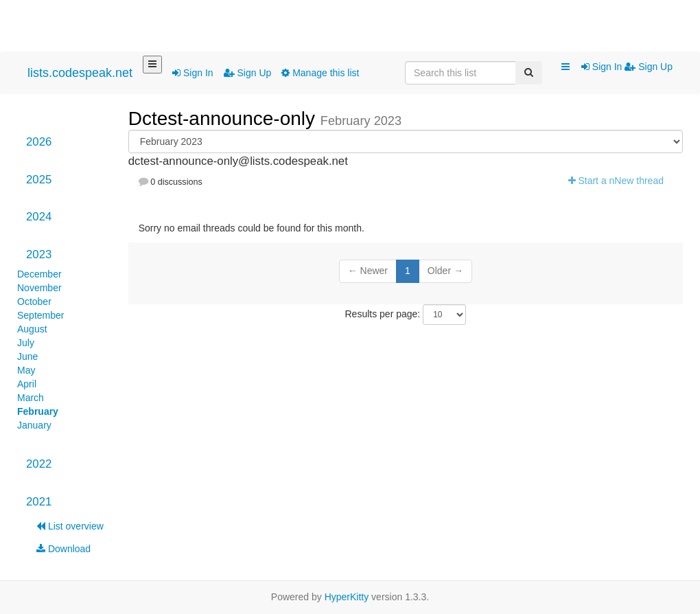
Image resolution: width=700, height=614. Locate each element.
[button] (565, 67)
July (26, 343)
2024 (39, 217)
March (31, 398)
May (26, 370)
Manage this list (320, 73)
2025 (39, 180)
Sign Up (248, 73)
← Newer (368, 271)
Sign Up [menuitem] (649, 67)
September (40, 315)
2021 (39, 502)
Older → (445, 271)
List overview (70, 526)
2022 (39, 464)
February (38, 411)
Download (63, 549)
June (27, 356)
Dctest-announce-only (224, 118)
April (27, 384)
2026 (39, 142)
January (34, 425)
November (39, 288)
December (39, 274)
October (34, 302)
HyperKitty (347, 597)
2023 (39, 254)
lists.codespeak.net (80, 73)
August (32, 329)
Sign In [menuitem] (603, 67)
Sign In (192, 73)
